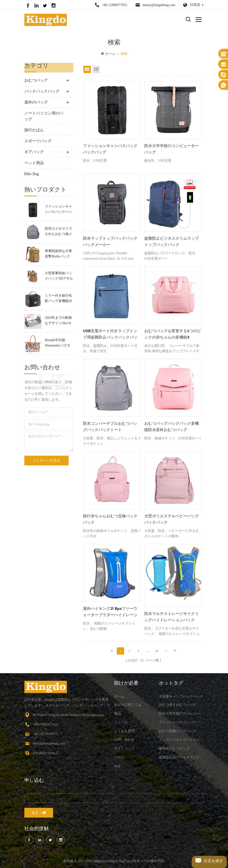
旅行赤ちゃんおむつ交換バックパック (110, 520)
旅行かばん (34, 130)
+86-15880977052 (115, 5)
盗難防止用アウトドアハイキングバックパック (181, 757)
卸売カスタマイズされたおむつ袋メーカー (58, 232)
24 (157, 651)
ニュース (121, 722)
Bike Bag (32, 174)
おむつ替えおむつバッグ (178, 704)
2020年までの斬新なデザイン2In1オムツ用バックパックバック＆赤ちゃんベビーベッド (58, 321)
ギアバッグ (34, 152)
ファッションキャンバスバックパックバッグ (58, 210)
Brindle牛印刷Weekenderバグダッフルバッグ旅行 (58, 344)
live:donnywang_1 (46, 752)
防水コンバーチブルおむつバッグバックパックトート (110, 427)
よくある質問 (124, 730)
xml (117, 765)
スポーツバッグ (38, 141)
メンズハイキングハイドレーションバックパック (181, 739)
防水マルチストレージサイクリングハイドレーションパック (172, 617)
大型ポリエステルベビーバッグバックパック (172, 520)
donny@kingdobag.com (159, 5)
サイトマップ (124, 748)
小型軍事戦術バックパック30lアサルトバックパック (59, 277)
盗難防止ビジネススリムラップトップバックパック (172, 242)
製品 (118, 713)
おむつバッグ (36, 81)
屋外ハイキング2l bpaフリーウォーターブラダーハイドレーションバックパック (110, 613)
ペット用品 (34, 163)
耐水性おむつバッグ (174, 748)
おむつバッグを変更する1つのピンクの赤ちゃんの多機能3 (173, 335)
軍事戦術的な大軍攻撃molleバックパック (58, 255)
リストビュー (96, 70)
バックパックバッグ (42, 92)
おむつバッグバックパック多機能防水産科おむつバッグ (172, 427)
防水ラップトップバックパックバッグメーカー (110, 242)
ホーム (108, 54)
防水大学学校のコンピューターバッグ (172, 150)
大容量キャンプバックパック (181, 696)
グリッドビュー (87, 70)
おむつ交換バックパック (178, 730)
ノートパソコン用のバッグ (44, 117)
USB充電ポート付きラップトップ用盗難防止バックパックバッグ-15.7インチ (110, 335)
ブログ (119, 757)
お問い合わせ (124, 739)
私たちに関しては (128, 704)
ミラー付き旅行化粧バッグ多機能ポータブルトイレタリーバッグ (58, 299)
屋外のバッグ (36, 103)
